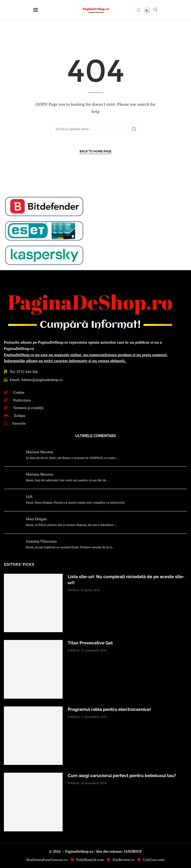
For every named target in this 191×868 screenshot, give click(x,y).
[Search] (155, 10)
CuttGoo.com (154, 860)
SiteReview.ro (123, 860)
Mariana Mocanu (39, 452)
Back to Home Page (95, 151)
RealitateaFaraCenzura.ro (47, 860)
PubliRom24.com (90, 860)
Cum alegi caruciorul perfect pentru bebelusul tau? (122, 776)
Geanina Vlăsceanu (41, 541)
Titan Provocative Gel (90, 643)
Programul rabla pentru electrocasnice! (110, 709)
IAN (29, 496)
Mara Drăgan (36, 519)
